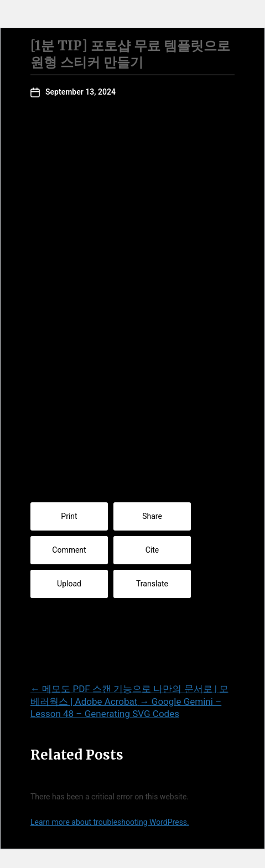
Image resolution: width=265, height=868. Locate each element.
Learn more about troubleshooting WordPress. (110, 822)
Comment (69, 550)
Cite (152, 550)
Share (152, 516)
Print (69, 516)
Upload (69, 584)
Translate (152, 584)
